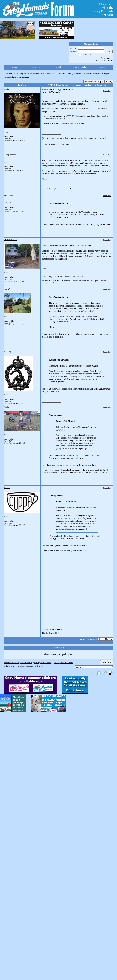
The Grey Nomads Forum (52, 73)
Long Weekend (11, 154)
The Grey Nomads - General (78, 73)
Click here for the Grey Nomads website (21, 73)
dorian (7, 89)
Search (59, 67)
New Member (107, 58)
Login (108, 52)
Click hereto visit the (103, 9)
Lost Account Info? (104, 61)
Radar (7, 407)
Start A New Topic (94, 81)
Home (15, 67)
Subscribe (107, 662)
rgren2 (7, 289)
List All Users (37, 67)
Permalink (107, 91)
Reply (109, 81)
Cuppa (7, 488)
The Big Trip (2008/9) (51, 633)
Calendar (102, 67)
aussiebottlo (9, 195)
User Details (80, 67)
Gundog (8, 352)
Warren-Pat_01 (11, 240)
